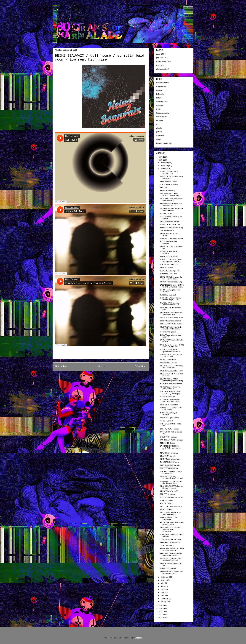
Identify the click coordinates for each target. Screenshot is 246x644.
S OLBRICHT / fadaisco (168, 437)
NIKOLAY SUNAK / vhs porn (170, 465)
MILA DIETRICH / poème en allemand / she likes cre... (170, 304)
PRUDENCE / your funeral (169, 418)
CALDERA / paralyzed (168, 295)
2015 (161, 606)
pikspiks (159, 128)
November (164, 166)
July (162, 583)
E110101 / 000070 (167, 503)
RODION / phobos (167, 268)
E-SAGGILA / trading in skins (170, 271)
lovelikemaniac (161, 117)
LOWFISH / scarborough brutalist (172, 239)
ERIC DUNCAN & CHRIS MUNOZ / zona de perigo (170, 195)
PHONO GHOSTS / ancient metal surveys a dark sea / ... (172, 549)
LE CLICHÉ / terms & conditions (171, 506)
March (163, 595)
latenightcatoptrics (163, 113)
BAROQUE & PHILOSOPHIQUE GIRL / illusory (172, 409)
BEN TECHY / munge (168, 494)
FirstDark (159, 90)
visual (158, 65)
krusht (158, 109)
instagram (160, 105)
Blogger (138, 638)
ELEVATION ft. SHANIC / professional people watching (171, 380)
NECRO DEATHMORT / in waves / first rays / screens (172, 487)
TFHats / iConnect (167, 421)
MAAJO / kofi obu (166, 213)
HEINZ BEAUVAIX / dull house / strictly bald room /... (171, 205)
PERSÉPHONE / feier (168, 443)
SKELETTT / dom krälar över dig (171, 228)
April (162, 592)
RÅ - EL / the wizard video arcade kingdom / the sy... (172, 523)
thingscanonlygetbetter (164, 143)
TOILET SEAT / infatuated (169, 468)
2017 (161, 157)
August (163, 580)
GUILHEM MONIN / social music (171, 318)
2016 (161, 160)
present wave (161, 62)
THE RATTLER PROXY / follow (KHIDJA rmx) (171, 472)
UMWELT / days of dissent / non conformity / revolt (171, 572)
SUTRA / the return (167, 510)
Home (101, 367)
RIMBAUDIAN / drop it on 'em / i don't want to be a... (171, 314)
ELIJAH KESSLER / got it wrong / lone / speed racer (172, 367)
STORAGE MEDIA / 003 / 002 (171, 539)
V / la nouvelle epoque (168, 332)
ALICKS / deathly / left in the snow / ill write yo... (170, 388)
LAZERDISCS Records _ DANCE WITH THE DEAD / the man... (172, 286)
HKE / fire (164, 188)
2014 (161, 609)
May (162, 589)
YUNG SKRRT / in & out (169, 363)
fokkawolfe (160, 94)
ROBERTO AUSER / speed (170, 462)
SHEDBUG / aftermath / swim (170, 321)
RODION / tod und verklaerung (171, 282)
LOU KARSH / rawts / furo (169, 265)
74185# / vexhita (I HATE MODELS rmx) (169, 172)
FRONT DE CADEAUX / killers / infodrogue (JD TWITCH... (171, 261)
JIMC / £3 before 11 (167, 231)
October (163, 169)
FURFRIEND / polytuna (168, 568)
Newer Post (61, 367)
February (164, 599)
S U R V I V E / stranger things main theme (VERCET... (171, 299)
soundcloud (160, 136)
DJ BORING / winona (168, 397)
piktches (159, 132)
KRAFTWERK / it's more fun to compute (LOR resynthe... (171, 328)
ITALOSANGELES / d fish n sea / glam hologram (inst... (172, 482)
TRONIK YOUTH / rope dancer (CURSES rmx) (171, 356)
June (162, 586)
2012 (161, 615)
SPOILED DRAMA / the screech (171, 324)
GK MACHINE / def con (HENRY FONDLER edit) (172, 210)
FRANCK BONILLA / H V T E (170, 225)
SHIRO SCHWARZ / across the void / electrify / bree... (171, 278)
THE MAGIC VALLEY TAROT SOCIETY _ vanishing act (170, 393)
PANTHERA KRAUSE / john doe (171, 440)
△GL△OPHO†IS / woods (169, 185)
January (163, 602)
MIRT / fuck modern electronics (171, 384)
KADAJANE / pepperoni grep (170, 542)
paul (158, 124)
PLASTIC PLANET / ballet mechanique (169, 519)
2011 (161, 618)
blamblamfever (161, 87)
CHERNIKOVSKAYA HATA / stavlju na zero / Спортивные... (170, 529)
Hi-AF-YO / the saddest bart (170, 459)
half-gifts (159, 98)
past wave (160, 58)
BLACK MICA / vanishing (169, 257)
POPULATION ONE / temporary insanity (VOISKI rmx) (171, 559)
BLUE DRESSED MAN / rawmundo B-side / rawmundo (172, 477)
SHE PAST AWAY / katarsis (170, 429)
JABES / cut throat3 (167, 545)
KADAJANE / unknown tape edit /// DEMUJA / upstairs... (171, 554)
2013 (161, 612)
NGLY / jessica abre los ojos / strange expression (170, 514)
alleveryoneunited (162, 83)
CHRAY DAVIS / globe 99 (169, 491)
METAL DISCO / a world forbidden (169, 243)
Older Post (140, 367)
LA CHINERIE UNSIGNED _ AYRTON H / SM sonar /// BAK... (170, 448)
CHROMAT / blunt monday (169, 222)
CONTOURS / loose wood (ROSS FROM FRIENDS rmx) (172, 346)
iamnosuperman (162, 102)
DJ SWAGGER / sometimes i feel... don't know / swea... (170, 401)
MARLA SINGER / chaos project (171, 497)
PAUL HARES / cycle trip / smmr (171, 371)
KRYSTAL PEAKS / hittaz (169, 405)
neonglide (160, 121)
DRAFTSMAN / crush (168, 456)
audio (158, 54)
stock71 (159, 139)
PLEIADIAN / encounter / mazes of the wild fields (171, 200)
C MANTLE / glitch (167, 500)
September (165, 577)
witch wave (160, 69)
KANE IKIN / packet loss (169, 181)
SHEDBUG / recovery (168, 191)
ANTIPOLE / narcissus (168, 360)
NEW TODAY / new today (169, 453)
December (164, 163)
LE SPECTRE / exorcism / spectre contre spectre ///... (171, 351)
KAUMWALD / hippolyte (168, 274)
